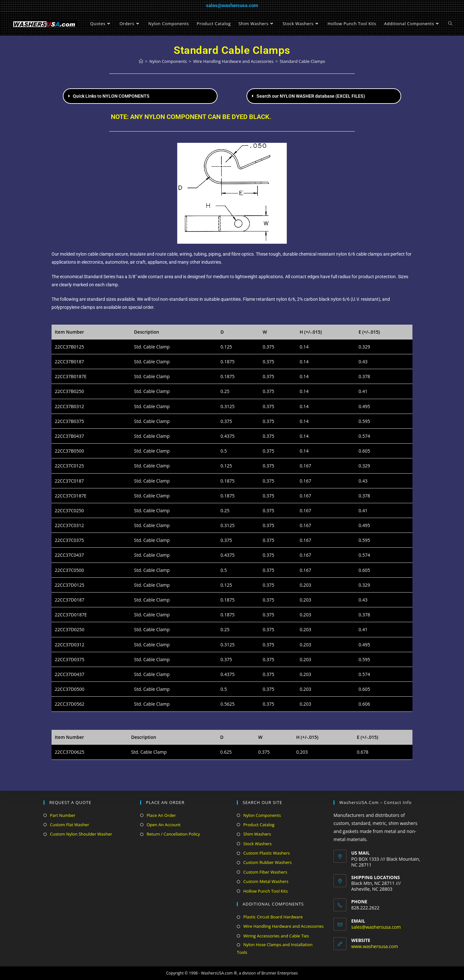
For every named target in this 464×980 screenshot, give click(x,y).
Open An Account (164, 825)
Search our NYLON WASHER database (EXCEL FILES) (311, 96)
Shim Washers (257, 834)
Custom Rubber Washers (267, 862)
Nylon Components (262, 815)
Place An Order (161, 815)
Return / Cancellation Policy (173, 834)
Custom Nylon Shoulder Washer (81, 834)
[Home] (141, 61)
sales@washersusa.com (232, 5)
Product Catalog (259, 825)
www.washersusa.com (375, 946)
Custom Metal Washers (266, 881)
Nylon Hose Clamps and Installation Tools (275, 948)
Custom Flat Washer (69, 825)
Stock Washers (257, 844)
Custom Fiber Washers (265, 872)
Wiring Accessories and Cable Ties (276, 936)
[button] (140, 96)
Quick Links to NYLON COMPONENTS (111, 96)
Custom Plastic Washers (266, 853)
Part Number (63, 815)
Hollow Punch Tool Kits (266, 891)
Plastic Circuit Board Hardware (273, 917)
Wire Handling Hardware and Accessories (283, 926)
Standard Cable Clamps (302, 61)
